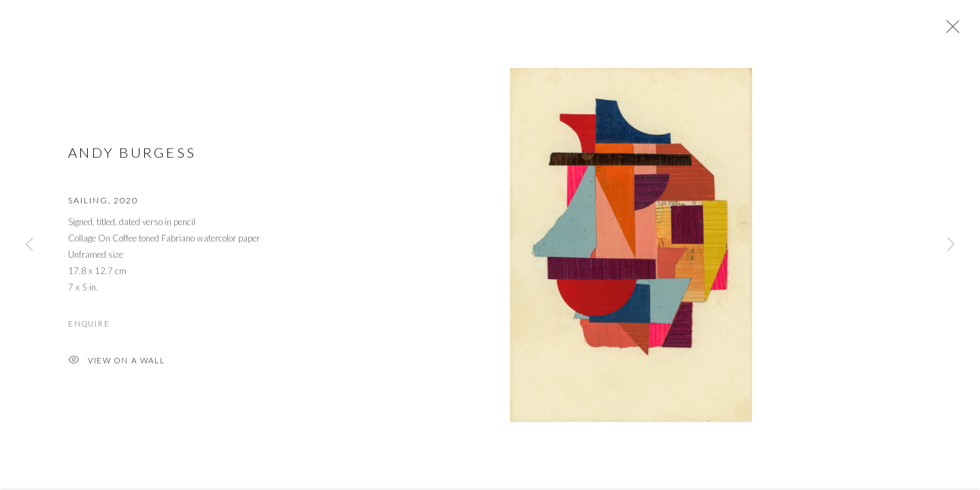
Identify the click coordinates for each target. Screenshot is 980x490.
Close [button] (949, 31)
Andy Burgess (132, 154)
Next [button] (951, 245)
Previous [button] (29, 245)
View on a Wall (117, 364)
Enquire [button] (89, 326)
